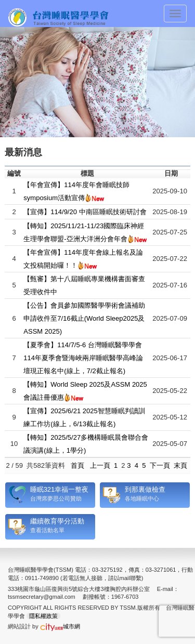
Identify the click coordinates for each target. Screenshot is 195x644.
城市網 (60, 626)
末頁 (180, 465)
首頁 (77, 465)
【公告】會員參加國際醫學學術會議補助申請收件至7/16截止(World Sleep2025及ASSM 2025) (84, 318)
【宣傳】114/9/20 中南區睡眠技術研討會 (85, 212)
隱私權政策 (43, 616)
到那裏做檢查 (145, 489)
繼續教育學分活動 (57, 521)
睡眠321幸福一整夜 (60, 489)
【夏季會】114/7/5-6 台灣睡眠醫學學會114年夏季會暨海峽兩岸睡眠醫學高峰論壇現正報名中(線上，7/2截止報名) (83, 358)
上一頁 (100, 465)
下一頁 (160, 465)
